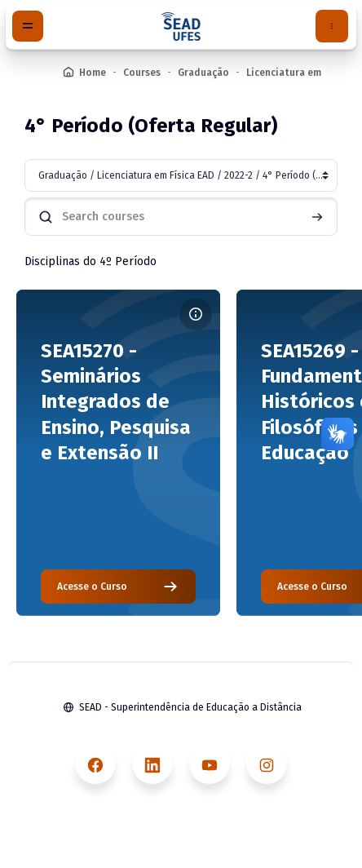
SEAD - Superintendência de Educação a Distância (190, 707)
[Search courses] (181, 217)
